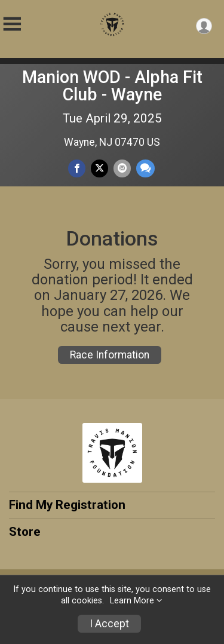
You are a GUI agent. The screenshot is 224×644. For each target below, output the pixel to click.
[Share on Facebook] (77, 168)
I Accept (109, 624)
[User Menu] (204, 26)
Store (25, 532)
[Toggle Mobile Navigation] (12, 24)
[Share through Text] (145, 168)
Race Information (110, 355)
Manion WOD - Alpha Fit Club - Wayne (112, 86)
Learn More (132, 601)
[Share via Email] (122, 168)
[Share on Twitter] (99, 168)
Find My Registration (67, 505)
